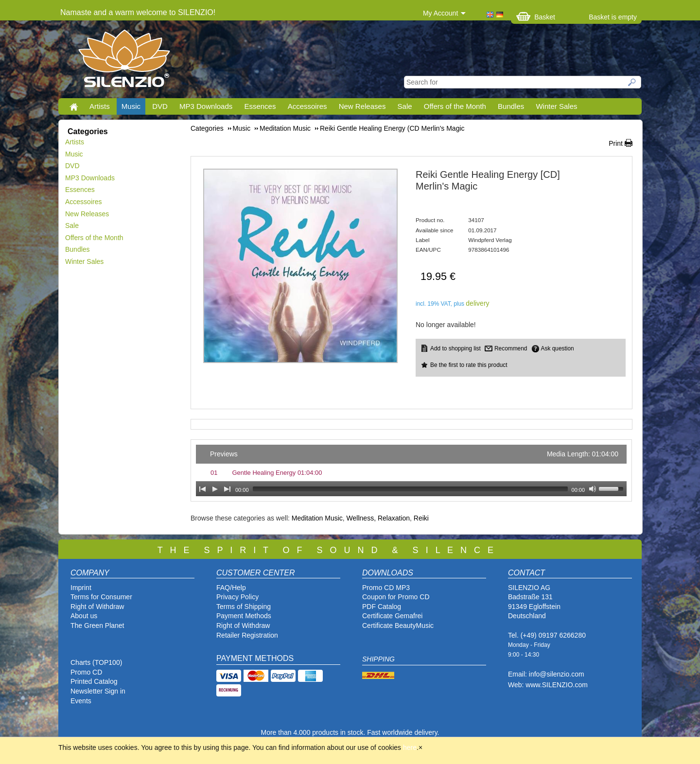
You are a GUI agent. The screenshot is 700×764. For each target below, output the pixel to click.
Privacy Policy (237, 597)
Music (131, 106)
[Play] (215, 489)
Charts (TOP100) (96, 662)
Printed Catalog (94, 681)
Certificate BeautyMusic (398, 625)
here (410, 747)
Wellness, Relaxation (378, 518)
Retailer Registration (247, 635)
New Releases (362, 106)
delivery (477, 303)
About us (84, 616)
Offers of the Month (455, 106)
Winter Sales (556, 106)
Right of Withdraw (97, 607)
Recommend (511, 348)
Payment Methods (244, 616)
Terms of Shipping (244, 607)
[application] (411, 470)
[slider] (410, 489)
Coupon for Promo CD (396, 597)
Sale (405, 106)
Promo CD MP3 (386, 588)
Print (616, 143)
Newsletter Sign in (98, 691)
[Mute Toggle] (593, 489)
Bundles (511, 106)
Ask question (558, 348)
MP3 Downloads (206, 106)
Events (81, 701)
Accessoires (307, 106)
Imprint (81, 588)
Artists (100, 106)
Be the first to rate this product (469, 365)
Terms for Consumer (101, 597)
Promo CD (86, 672)
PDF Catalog (382, 607)
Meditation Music (317, 518)
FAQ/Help (231, 588)
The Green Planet (97, 625)
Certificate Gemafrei (392, 616)
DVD (160, 106)
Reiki (421, 518)
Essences (260, 106)
